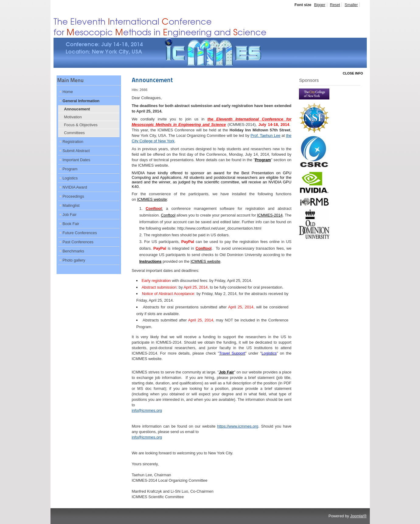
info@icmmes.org (147, 410)
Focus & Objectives (81, 125)
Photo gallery (74, 260)
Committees (75, 133)
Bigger (320, 5)
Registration (73, 142)
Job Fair (70, 215)
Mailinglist (71, 205)
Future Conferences (80, 233)
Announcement (152, 80)
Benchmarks (73, 251)
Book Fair (71, 224)
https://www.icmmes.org (238, 426)
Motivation (73, 117)
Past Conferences (78, 242)
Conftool (168, 215)
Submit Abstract (76, 151)
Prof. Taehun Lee (266, 135)
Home (68, 92)
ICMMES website (205, 261)
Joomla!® (358, 516)
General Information (81, 101)
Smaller (351, 5)
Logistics (70, 178)
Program (70, 169)
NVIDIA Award (75, 187)
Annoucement (77, 109)
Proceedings (73, 196)
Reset (335, 5)
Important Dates (76, 160)
